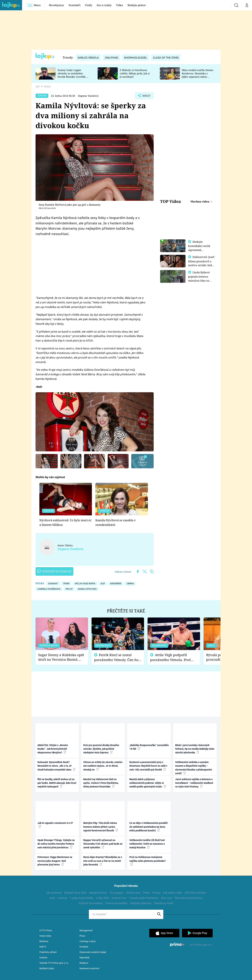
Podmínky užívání (48, 952)
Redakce (84, 963)
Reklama (44, 941)
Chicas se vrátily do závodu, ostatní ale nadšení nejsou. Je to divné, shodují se (103, 766)
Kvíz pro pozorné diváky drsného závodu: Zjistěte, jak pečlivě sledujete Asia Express (101, 749)
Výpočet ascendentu (91, 903)
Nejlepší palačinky (141, 903)
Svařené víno (119, 898)
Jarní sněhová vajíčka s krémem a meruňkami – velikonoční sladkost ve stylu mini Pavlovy (194, 783)
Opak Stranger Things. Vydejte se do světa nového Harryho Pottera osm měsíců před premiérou (56, 844)
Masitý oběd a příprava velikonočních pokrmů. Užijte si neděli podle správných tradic (148, 783)
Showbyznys (56, 5)
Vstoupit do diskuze (54, 571)
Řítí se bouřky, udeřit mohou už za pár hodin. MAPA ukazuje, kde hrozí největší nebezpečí (57, 783)
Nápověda (84, 958)
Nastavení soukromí (89, 968)
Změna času (133, 893)
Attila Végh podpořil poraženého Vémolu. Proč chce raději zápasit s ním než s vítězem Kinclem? (173, 657)
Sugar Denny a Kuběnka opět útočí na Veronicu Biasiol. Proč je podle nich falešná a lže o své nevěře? (61, 657)
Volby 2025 (103, 898)
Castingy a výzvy (87, 941)
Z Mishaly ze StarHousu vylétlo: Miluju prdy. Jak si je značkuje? (135, 73)
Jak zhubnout (54, 893)
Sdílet (146, 97)
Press (82, 936)
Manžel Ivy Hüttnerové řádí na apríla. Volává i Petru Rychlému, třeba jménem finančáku (101, 783)
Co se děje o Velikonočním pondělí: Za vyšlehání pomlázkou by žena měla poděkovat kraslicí (149, 827)
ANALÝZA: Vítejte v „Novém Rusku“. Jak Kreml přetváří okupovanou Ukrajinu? (53, 749)
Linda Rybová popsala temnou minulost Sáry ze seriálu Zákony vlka (201, 280)
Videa (119, 5)
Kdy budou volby (173, 893)
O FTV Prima (46, 930)
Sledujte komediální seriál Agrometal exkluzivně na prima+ (199, 250)
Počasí (156, 893)
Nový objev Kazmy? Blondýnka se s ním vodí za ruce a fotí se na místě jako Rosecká (103, 861)
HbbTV (43, 947)
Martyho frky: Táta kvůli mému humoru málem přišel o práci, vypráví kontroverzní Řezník (101, 827)
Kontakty (84, 947)
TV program (116, 893)
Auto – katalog (58, 898)
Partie (146, 893)
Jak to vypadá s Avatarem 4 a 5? (55, 825)
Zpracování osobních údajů (93, 952)
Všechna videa (200, 201)
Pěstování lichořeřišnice (189, 898)
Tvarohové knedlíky (116, 903)
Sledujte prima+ (137, 5)
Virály (88, 5)
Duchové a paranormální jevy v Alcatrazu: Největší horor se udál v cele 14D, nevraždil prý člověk (148, 766)
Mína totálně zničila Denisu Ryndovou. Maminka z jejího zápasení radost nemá (198, 75)
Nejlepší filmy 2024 (75, 893)
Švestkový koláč (164, 903)
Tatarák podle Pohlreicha (144, 898)
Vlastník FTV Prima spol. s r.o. (54, 963)
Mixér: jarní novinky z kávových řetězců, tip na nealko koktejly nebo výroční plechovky (195, 749)
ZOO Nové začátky (195, 893)
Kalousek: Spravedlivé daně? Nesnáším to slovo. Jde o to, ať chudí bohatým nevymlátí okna (56, 766)
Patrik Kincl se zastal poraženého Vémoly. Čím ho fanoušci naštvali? (116, 657)
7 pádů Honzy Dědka (82, 898)
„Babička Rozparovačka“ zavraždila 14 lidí (149, 747)
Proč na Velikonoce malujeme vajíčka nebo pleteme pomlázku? (148, 861)
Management (86, 930)
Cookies (43, 958)
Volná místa (45, 936)
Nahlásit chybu (47, 968)
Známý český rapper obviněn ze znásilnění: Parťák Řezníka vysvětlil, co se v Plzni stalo (73, 75)
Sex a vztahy (104, 5)
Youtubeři (74, 5)
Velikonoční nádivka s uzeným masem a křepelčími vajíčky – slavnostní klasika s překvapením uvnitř (194, 768)
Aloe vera (166, 898)
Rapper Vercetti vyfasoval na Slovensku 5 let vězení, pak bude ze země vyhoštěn (103, 844)
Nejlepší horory (98, 893)
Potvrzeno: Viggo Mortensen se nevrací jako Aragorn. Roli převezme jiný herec (55, 861)
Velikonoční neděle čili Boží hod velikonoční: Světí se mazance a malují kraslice (147, 844)
